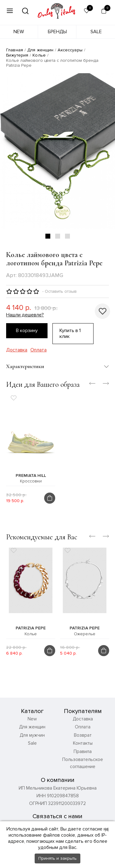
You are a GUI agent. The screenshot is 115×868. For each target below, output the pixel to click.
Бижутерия (17, 55)
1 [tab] (48, 236)
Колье (39, 55)
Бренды (57, 32)
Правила (83, 751)
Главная (15, 50)
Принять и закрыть (57, 858)
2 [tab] (58, 236)
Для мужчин (32, 735)
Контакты (83, 743)
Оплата (38, 350)
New (19, 32)
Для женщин (40, 50)
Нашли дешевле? (25, 315)
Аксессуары (70, 50)
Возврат (83, 735)
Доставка (17, 350)
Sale (96, 32)
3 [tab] (67, 236)
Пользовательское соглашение (83, 763)
